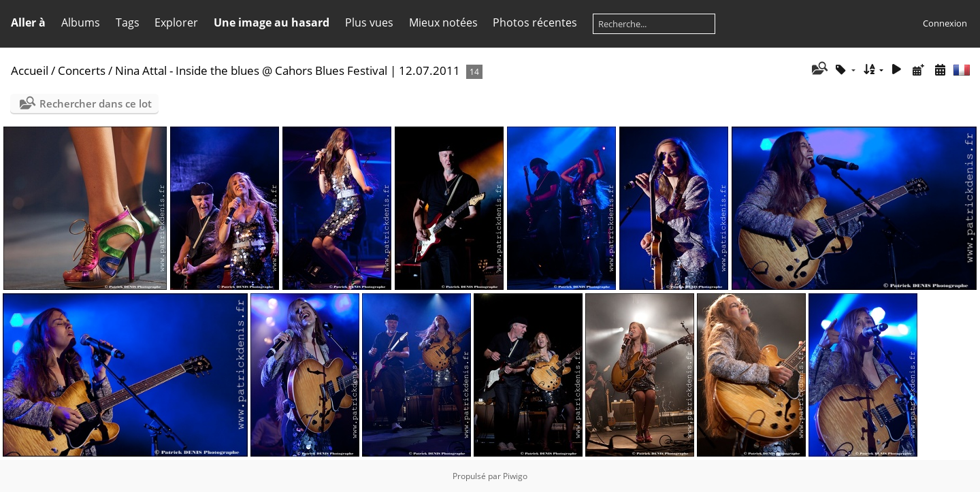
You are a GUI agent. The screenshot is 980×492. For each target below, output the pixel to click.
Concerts (82, 70)
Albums (81, 22)
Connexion (945, 23)
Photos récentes (535, 22)
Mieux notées (443, 22)
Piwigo (515, 476)
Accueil (30, 70)
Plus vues (369, 22)
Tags (128, 22)
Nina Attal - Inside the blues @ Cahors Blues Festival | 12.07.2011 (288, 70)
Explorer (176, 22)
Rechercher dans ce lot (96, 103)
